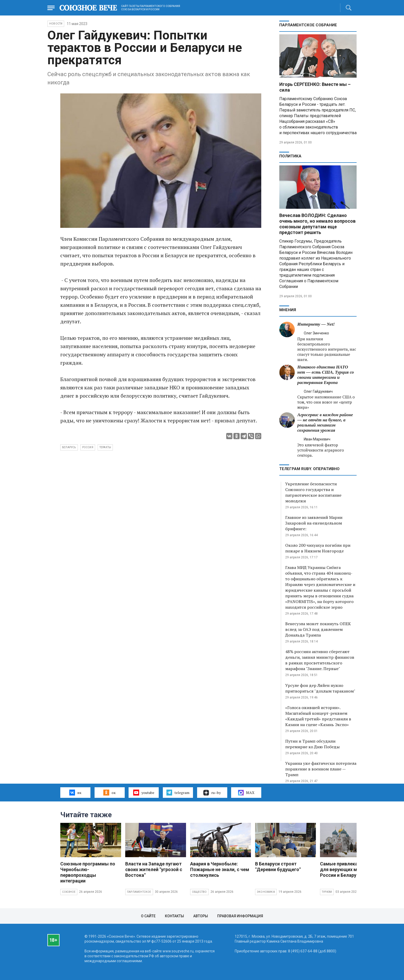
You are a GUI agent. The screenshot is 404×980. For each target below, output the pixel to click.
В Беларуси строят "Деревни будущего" (278, 867)
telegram (178, 792)
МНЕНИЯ (288, 310)
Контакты (174, 916)
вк (75, 792)
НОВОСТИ (56, 24)
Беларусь (69, 447)
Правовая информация (240, 916)
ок (109, 792)
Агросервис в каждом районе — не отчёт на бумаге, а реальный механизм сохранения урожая (325, 423)
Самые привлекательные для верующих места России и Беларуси (348, 869)
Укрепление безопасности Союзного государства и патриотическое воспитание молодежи (313, 492)
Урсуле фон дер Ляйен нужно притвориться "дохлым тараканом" (320, 688)
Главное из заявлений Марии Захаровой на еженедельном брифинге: (314, 523)
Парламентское (139, 892)
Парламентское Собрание (308, 25)
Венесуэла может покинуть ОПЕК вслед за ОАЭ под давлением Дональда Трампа (318, 629)
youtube (144, 792)
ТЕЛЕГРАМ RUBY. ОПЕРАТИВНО (309, 469)
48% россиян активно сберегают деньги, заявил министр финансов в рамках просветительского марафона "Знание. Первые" (320, 660)
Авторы (201, 916)
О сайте (148, 916)
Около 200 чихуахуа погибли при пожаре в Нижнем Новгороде (318, 548)
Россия (88, 447)
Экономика (266, 892)
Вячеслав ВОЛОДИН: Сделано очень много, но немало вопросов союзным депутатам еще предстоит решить (317, 224)
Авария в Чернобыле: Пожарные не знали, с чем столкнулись (220, 869)
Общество (199, 892)
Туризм (327, 892)
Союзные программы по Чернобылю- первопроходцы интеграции (88, 872)
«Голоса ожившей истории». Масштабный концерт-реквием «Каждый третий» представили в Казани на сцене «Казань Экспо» (318, 716)
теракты (105, 447)
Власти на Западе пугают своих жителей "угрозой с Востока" (154, 869)
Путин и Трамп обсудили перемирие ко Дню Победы (312, 744)
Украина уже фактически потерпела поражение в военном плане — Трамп (321, 769)
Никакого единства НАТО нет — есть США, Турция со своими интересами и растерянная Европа (326, 375)
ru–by (212, 793)
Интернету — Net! (316, 324)
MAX (246, 793)
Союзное (69, 892)
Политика (290, 156)
